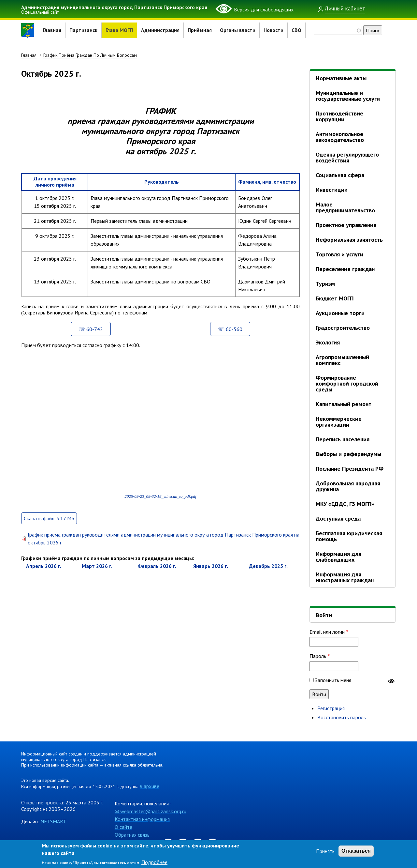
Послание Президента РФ (350, 469)
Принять (325, 851)
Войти (324, 615)
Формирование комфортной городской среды (347, 383)
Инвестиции (332, 190)
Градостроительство (343, 328)
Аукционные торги (340, 313)
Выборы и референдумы (348, 454)
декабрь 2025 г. (268, 573)
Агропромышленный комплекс (342, 360)
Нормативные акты (341, 78)
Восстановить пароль (342, 717)
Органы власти (238, 30)
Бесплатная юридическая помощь (349, 536)
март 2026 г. (97, 573)
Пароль (318, 656)
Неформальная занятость (349, 240)
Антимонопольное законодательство (340, 137)
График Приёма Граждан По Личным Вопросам (90, 55)
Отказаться (356, 851)
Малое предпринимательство (345, 207)
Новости (274, 30)
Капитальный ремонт (344, 404)
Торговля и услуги (339, 254)
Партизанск (83, 30)
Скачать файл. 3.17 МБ (49, 526)
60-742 (95, 336)
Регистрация (331, 708)
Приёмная (200, 30)
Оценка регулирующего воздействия (347, 157)
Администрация (160, 30)
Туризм (325, 284)
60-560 (234, 336)
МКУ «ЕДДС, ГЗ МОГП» (345, 504)
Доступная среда (338, 518)
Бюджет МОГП (335, 298)
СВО (297, 30)
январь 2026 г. (211, 573)
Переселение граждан (345, 269)
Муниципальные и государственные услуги (348, 96)
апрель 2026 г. (44, 573)
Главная (52, 30)
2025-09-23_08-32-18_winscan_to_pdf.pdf (160, 504)
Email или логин (327, 632)
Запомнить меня (333, 680)
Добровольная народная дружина (348, 486)
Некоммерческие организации (339, 422)
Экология (328, 342)
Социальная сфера (340, 175)
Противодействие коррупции (339, 116)
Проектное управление (346, 225)
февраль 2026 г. (157, 573)
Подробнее (154, 862)
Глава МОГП (119, 30)
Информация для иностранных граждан (345, 577)
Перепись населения (343, 439)
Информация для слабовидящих (338, 557)
